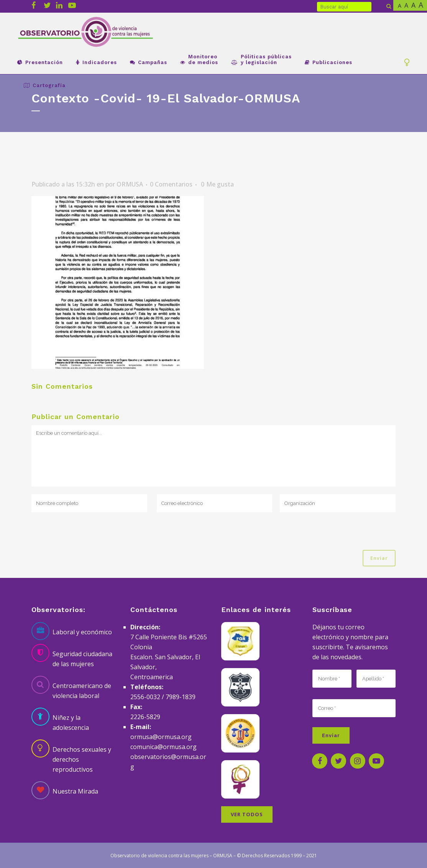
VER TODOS (247, 814)
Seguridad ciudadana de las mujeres (82, 659)
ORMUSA (130, 184)
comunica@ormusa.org (163, 747)
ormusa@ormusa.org (161, 737)
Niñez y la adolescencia (71, 723)
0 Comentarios (171, 184)
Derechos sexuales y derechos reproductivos (82, 759)
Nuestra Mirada (75, 791)
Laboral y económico (82, 632)
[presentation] (90, 535)
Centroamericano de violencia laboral (82, 691)
